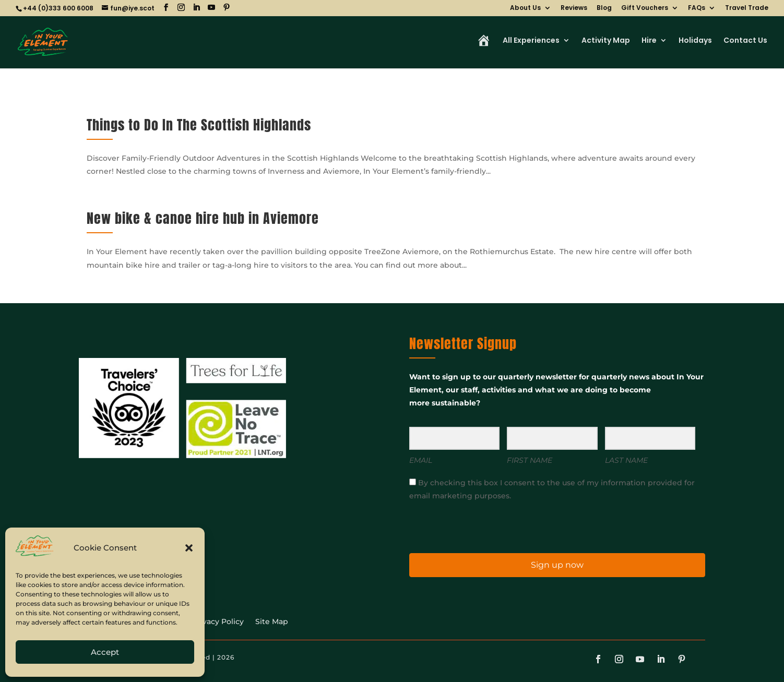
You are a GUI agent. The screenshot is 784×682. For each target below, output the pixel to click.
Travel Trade (747, 8)
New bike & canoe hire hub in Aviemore (203, 218)
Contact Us (745, 41)
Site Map (272, 622)
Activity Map (606, 41)
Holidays (695, 41)
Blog (604, 8)
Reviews (574, 8)
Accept (105, 652)
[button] (189, 548)
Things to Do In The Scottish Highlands (199, 125)
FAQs (697, 8)
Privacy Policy (218, 622)
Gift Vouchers (645, 8)
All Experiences (531, 41)
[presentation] (473, 526)
